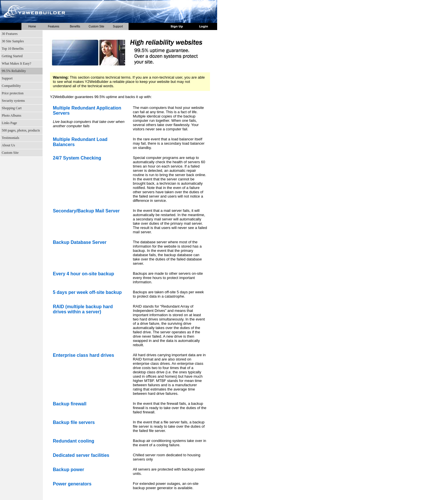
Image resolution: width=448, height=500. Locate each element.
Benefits (75, 26)
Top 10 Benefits (13, 49)
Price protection (13, 93)
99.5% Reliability (14, 71)
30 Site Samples (13, 41)
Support (118, 26)
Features (54, 26)
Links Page (9, 123)
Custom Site (96, 26)
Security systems (13, 101)
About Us (8, 145)
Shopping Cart (12, 108)
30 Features (10, 34)
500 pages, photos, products (21, 130)
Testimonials (10, 138)
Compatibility (11, 86)
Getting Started (12, 56)
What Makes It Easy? (16, 63)
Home (32, 26)
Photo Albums (11, 115)
